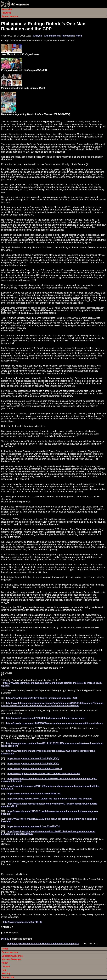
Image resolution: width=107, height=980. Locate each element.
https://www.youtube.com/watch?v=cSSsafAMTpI (34, 826)
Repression (68, 36)
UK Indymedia (20, 4)
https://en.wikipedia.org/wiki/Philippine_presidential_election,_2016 (42, 698)
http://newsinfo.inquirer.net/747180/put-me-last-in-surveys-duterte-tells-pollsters (50, 799)
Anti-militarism (52, 36)
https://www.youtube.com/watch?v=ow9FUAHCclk (34, 794)
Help (4, 970)
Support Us (8, 977)
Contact (6, 967)
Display (5, 939)
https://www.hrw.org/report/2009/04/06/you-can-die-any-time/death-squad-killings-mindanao (55, 723)
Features (6, 13)
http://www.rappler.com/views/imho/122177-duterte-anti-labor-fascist (44, 774)
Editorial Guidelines (12, 956)
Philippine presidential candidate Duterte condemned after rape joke (43, 944)
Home (5, 949)
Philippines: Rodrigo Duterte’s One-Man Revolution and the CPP (43, 26)
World (79, 36)
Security (6, 973)
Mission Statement (11, 959)
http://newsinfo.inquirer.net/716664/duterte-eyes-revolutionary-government (46, 718)
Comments (10, 933)
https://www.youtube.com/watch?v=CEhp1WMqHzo (35, 768)
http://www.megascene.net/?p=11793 (23, 922)
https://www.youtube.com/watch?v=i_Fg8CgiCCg (33, 758)
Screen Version (10, 16)
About (5, 963)
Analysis (38, 36)
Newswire (7, 9)
